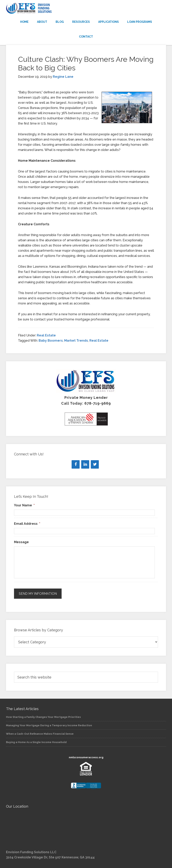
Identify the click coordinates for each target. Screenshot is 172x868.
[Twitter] (95, 464)
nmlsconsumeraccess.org (86, 757)
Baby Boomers (51, 341)
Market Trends (76, 341)
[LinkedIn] (85, 464)
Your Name (24, 505)
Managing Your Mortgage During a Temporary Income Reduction (49, 725)
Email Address (27, 524)
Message (21, 542)
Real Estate (46, 335)
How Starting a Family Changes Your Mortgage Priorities (43, 717)
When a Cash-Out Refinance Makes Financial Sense (40, 734)
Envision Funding (86, 8)
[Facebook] (76, 464)
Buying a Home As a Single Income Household (36, 742)
